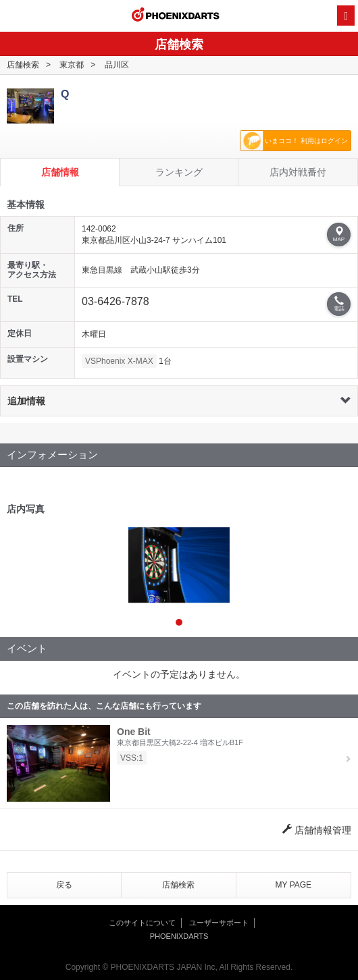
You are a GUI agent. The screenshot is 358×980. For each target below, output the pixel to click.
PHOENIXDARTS (176, 16)
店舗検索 (23, 65)
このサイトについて (142, 923)
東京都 (72, 65)
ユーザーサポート (219, 923)
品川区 (117, 65)
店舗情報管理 (317, 830)
